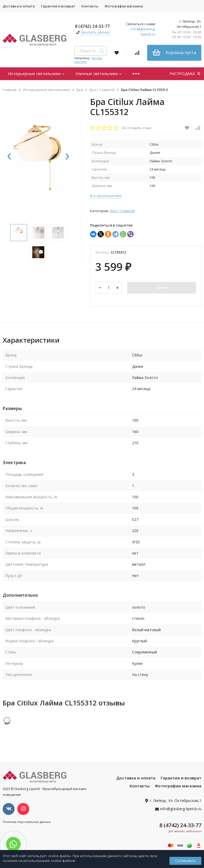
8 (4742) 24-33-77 (92, 26)
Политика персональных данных (27, 822)
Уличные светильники (99, 73)
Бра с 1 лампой (102, 90)
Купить (162, 288)
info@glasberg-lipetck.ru (143, 32)
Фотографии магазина (124, 6)
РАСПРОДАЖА (185, 74)
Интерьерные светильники (36, 73)
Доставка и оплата (136, 778)
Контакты (90, 6)
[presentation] (9, 158)
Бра (80, 90)
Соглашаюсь (185, 861)
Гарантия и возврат (58, 6)
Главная (10, 90)
